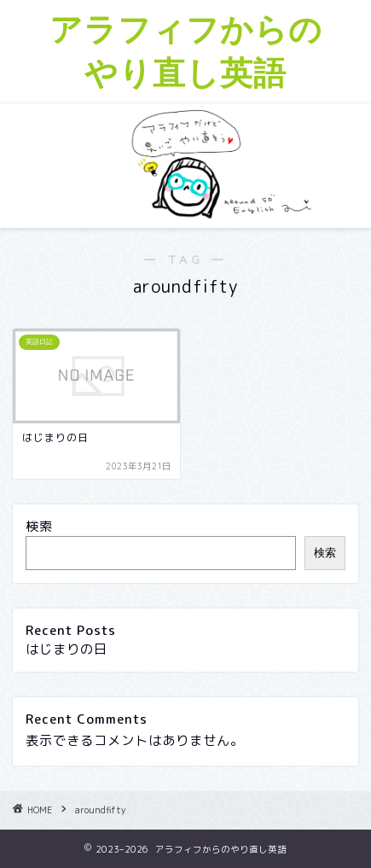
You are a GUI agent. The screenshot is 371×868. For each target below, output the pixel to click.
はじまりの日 (67, 649)
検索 (39, 526)
